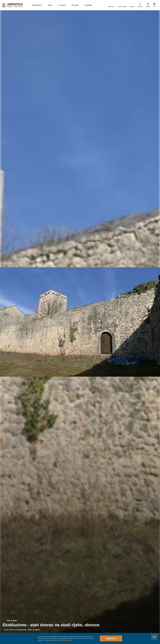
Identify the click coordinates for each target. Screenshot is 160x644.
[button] (149, 21)
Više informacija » (67, 640)
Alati (50, 5)
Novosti (75, 5)
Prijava (140, 7)
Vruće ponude (122, 7)
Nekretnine (37, 5)
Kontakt (88, 5)
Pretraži (111, 7)
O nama (62, 5)
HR (154, 6)
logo (12, 5)
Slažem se (111, 638)
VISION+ (148, 7)
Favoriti (132, 7)
